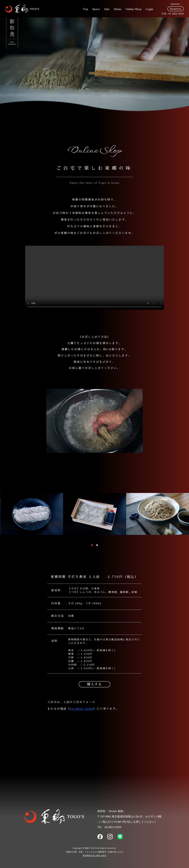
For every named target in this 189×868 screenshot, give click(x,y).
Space (96, 9)
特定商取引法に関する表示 (94, 856)
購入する (94, 684)
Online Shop (133, 9)
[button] (92, 545)
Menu (118, 9)
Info (107, 9)
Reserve (176, 9)
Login (149, 9)
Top (85, 9)
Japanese (174, 4)
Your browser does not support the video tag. (94, 278)
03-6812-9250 (176, 14)
